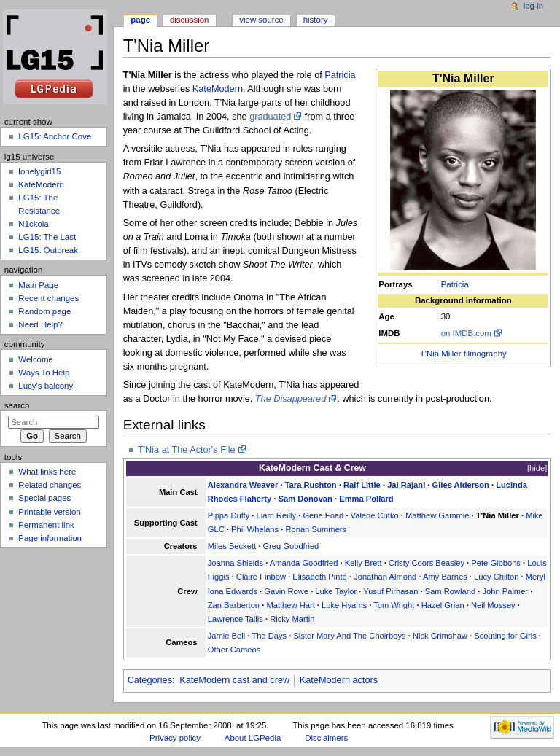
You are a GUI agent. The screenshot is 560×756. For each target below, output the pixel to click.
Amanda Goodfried (304, 563)
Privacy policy (175, 738)
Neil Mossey (493, 605)
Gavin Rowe (286, 591)
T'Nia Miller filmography (463, 354)
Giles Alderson (461, 485)
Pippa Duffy (229, 515)
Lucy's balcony (46, 386)
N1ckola (33, 224)
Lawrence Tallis (236, 619)
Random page (44, 311)
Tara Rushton (311, 485)
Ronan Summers (316, 529)
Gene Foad (323, 515)
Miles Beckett (232, 546)
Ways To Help (44, 373)
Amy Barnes (445, 577)
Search (17, 405)
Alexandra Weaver (243, 485)
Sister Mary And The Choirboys (349, 636)
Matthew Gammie (437, 515)
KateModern (218, 89)
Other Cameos (234, 650)
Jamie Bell (226, 636)
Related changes (50, 485)
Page (140, 20)
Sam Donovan (305, 499)
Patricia (455, 284)
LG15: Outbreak (48, 250)
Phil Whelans (255, 529)
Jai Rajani (406, 485)
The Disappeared (291, 399)
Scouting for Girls (505, 636)
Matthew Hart (290, 605)
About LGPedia (253, 738)
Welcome (36, 359)
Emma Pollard (366, 499)
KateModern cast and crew (234, 680)
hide (537, 468)
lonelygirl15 (39, 171)
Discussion (189, 20)
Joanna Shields (236, 563)
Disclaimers (326, 738)
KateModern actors (339, 680)
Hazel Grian (443, 605)
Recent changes (48, 298)
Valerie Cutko (375, 515)
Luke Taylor (336, 591)
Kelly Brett (363, 563)
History (316, 20)
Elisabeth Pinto (319, 577)
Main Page (38, 285)
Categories (150, 680)
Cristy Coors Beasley (427, 563)
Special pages (44, 498)
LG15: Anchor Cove (55, 136)
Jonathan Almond (385, 577)
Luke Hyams (344, 605)
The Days (269, 636)
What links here (47, 472)
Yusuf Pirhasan (390, 591)
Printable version (49, 512)
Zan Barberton (234, 605)
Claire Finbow (261, 577)
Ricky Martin (292, 619)
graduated (270, 117)
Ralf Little (362, 485)
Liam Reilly (277, 515)
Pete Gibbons (496, 563)
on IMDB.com (466, 333)
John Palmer (505, 591)
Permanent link (46, 525)
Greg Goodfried (291, 546)
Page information (50, 538)
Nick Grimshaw (440, 636)
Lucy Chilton (496, 577)
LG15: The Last (47, 237)
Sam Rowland (450, 591)
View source (261, 20)
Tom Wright (394, 605)
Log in (533, 6)
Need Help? (40, 324)
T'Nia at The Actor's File (187, 450)
